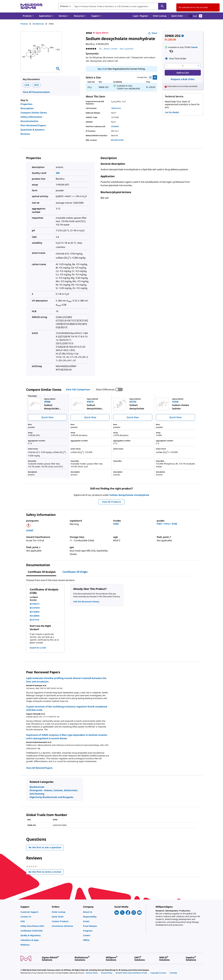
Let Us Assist (172, 112)
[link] (35, 912)
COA (27, 85)
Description (27, 108)
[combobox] (112, 6)
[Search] (162, 6)
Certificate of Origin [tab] (75, 572)
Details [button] (194, 47)
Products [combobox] (64, 6)
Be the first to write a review (46, 872)
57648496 (115, 126)
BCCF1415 (34, 620)
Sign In (101, 69)
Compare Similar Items (34, 113)
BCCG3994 (35, 612)
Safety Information (31, 117)
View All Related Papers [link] (39, 768)
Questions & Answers (32, 130)
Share (153, 33)
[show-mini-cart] (195, 16)
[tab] (27, 24)
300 (58, 173)
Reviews (25, 134)
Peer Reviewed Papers (33, 125)
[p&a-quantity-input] (183, 66)
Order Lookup (160, 16)
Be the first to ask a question (45, 847)
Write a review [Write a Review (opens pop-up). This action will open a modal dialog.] (111, 49)
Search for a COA (38, 648)
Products (24, 24)
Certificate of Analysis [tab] (42, 572)
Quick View (47, 417)
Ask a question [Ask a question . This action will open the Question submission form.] (127, 49)
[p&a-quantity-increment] (198, 66)
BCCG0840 (35, 616)
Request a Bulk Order (183, 79)
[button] (140, 16)
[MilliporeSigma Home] (31, 6)
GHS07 (30, 530)
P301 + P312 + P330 (167, 524)
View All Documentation (36, 92)
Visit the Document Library (86, 602)
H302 (116, 524)
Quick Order (177, 16)
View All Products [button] (111, 502)
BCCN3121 (35, 604)
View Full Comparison (78, 389)
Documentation (29, 121)
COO (36, 85)
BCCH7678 (35, 608)
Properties (26, 104)
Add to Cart (183, 73)
